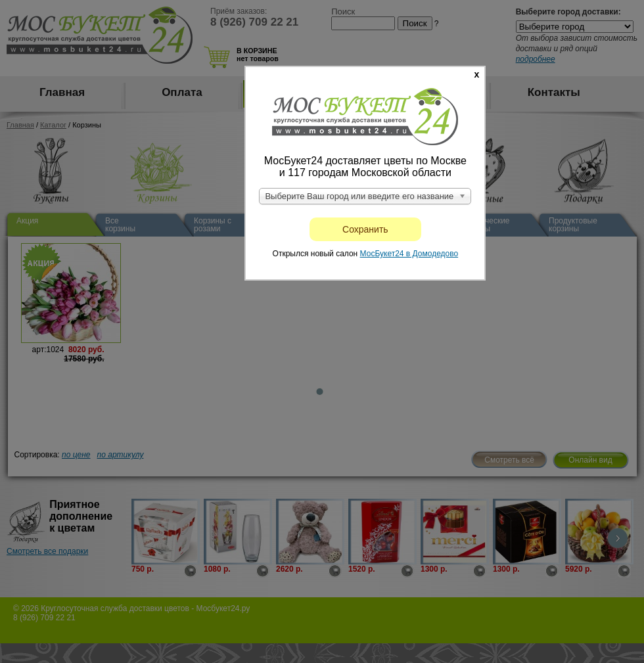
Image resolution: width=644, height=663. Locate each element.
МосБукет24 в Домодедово (409, 254)
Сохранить (365, 229)
